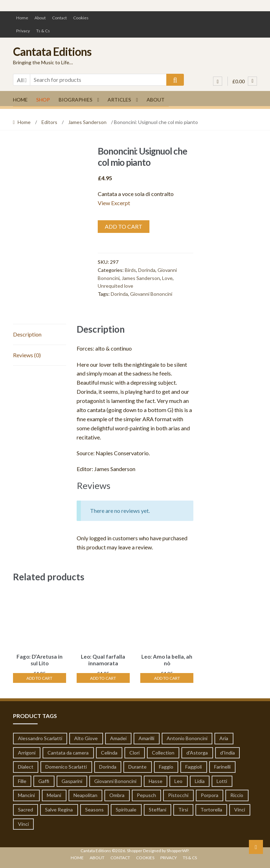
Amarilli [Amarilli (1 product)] (146, 737)
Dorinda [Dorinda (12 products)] (108, 766)
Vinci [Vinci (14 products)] (240, 808)
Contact (59, 18)
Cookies (81, 18)
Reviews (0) (27, 355)
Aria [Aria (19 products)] (224, 737)
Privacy (23, 31)
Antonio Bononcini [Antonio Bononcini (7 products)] (187, 737)
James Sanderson (87, 122)
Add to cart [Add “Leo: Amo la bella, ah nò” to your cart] (167, 677)
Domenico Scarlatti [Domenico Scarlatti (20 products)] (66, 766)
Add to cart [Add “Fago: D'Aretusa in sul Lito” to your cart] (39, 677)
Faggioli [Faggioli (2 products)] (194, 766)
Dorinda (147, 270)
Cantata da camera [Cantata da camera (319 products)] (68, 751)
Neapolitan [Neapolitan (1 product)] (85, 794)
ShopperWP (178, 850)
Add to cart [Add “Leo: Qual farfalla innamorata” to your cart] (103, 677)
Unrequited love (115, 286)
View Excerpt (114, 203)
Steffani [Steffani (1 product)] (157, 808)
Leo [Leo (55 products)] (178, 780)
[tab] (40, 335)
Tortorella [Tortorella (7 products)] (211, 808)
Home (22, 18)
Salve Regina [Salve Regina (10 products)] (59, 808)
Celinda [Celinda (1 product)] (109, 751)
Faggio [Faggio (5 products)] (166, 766)
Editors (49, 122)
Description (27, 334)
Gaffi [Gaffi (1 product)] (44, 780)
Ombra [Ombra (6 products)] (117, 794)
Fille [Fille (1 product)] (22, 780)
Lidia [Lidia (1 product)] (200, 780)
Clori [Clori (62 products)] (134, 751)
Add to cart (124, 226)
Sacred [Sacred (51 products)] (25, 808)
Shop (43, 100)
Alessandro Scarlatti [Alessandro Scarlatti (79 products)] (40, 737)
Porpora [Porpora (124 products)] (210, 794)
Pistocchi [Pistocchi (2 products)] (178, 794)
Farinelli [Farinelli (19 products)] (222, 766)
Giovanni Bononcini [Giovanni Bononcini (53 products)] (115, 780)
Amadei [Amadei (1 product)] (118, 737)
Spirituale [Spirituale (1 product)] (126, 808)
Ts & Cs (43, 31)
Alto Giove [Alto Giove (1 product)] (86, 737)
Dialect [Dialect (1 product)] (26, 766)
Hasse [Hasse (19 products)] (156, 780)
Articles (119, 100)
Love (167, 278)
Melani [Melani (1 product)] (54, 794)
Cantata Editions (52, 51)
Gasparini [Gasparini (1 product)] (72, 780)
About (40, 18)
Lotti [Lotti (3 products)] (222, 780)
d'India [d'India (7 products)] (227, 751)
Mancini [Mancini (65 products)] (26, 794)
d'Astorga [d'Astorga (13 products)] (197, 751)
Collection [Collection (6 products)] (163, 751)
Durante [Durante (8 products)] (137, 766)
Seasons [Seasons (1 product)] (94, 808)
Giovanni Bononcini (151, 294)
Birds (130, 270)
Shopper (135, 850)
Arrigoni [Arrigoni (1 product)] (27, 751)
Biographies (76, 100)
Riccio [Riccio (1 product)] (237, 794)
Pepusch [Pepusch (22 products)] (146, 794)
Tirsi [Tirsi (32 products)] (183, 808)
